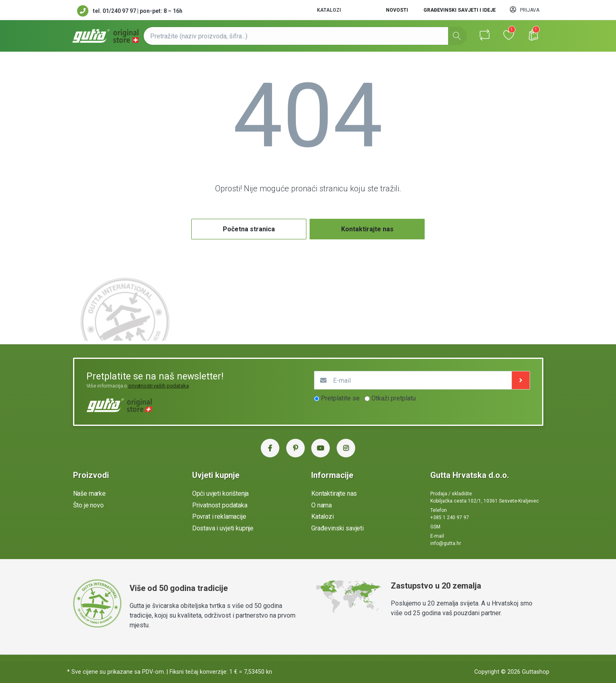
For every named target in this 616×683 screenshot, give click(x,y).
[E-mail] (413, 380)
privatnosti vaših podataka (159, 386)
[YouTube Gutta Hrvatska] (321, 448)
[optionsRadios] (317, 399)
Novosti (397, 10)
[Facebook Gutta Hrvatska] (270, 448)
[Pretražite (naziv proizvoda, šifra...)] (305, 36)
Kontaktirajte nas (367, 229)
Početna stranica (249, 229)
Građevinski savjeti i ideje (460, 10)
